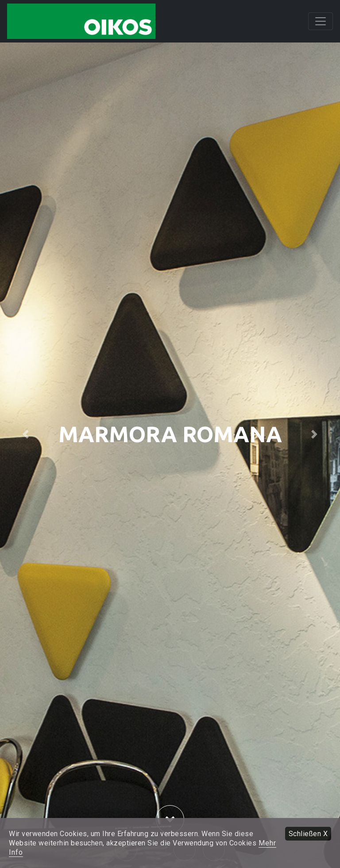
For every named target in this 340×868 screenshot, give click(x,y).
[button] (25, 434)
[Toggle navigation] (321, 21)
